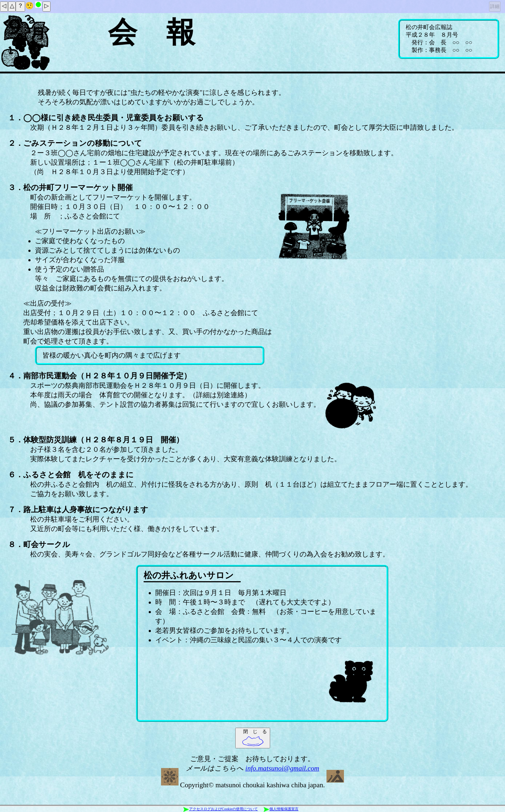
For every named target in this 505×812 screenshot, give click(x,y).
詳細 (495, 6)
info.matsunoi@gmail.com (282, 768)
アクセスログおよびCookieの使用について (221, 809)
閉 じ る (254, 738)
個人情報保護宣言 (281, 809)
